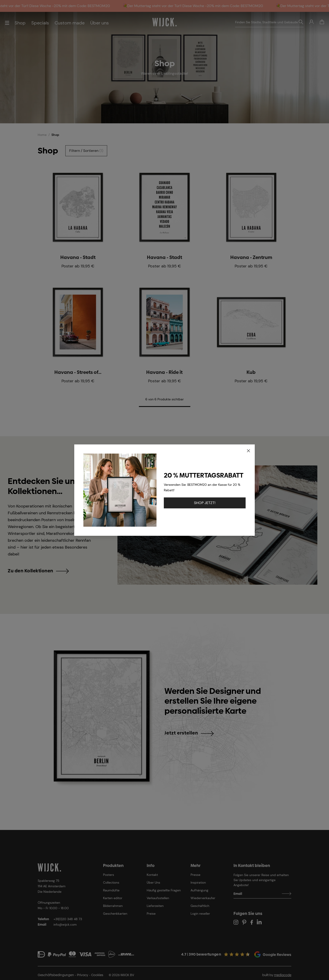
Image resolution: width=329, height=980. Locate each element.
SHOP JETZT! (205, 503)
